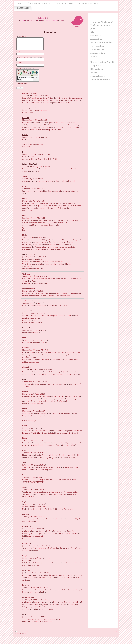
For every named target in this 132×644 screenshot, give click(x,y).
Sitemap (28, 632)
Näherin (26, 118)
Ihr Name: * (20, 52)
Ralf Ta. (25, 135)
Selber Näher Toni (30, 164)
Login (115, 631)
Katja (24, 379)
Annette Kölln (28, 311)
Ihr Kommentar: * (22, 36)
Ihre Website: (20, 63)
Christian (26, 614)
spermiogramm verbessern (33, 108)
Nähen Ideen (27, 328)
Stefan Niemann (29, 255)
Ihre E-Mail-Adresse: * (29, 57)
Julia (24, 152)
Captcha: (25, 68)
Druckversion (20, 632)
